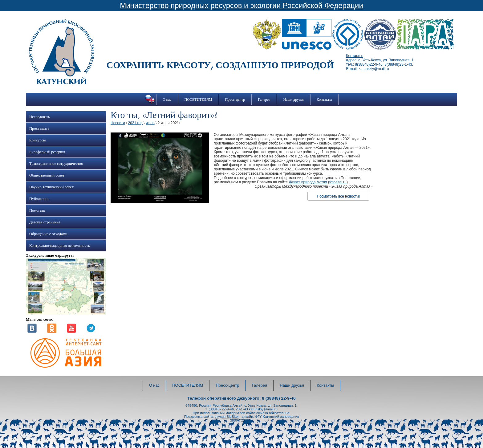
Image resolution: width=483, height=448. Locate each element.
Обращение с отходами (48, 234)
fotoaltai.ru (338, 182)
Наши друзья (293, 100)
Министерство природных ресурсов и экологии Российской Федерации (241, 5)
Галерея (264, 100)
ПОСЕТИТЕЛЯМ (198, 100)
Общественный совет (47, 175)
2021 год (135, 123)
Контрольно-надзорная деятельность (60, 246)
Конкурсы (37, 140)
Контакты (324, 100)
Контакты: (355, 56)
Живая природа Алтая (308, 182)
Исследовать (40, 117)
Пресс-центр (235, 100)
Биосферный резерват (47, 152)
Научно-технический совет (51, 187)
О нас (167, 100)
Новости (118, 123)
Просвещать (39, 128)
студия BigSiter (227, 417)
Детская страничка (45, 222)
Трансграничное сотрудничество (56, 164)
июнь (150, 123)
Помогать (37, 210)
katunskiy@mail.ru (263, 409)
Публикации (39, 199)
